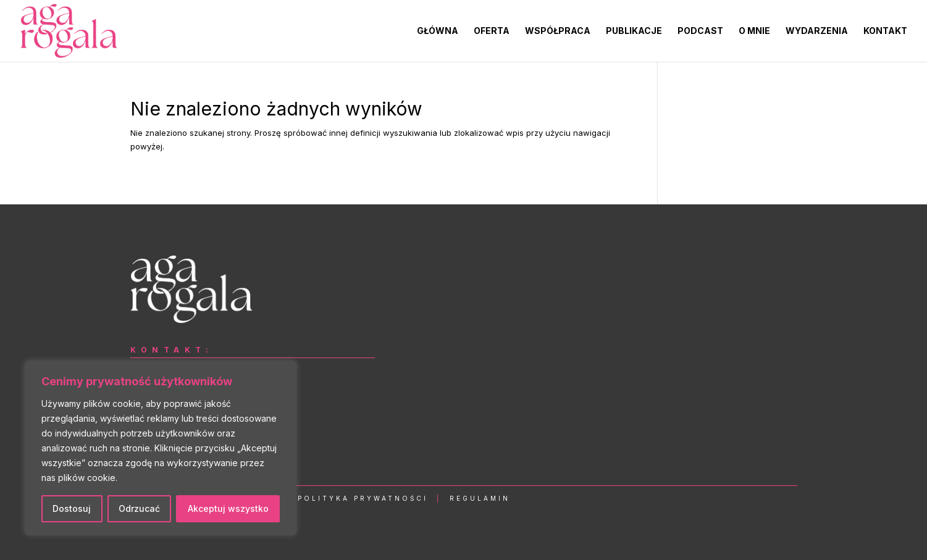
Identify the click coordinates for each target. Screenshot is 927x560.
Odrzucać (139, 508)
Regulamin (480, 498)
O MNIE (754, 31)
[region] (161, 448)
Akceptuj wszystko (228, 508)
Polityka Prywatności (365, 498)
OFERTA (492, 31)
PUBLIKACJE (634, 31)
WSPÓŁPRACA (558, 31)
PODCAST (700, 31)
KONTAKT (885, 31)
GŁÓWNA (438, 31)
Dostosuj (72, 508)
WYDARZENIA (817, 31)
